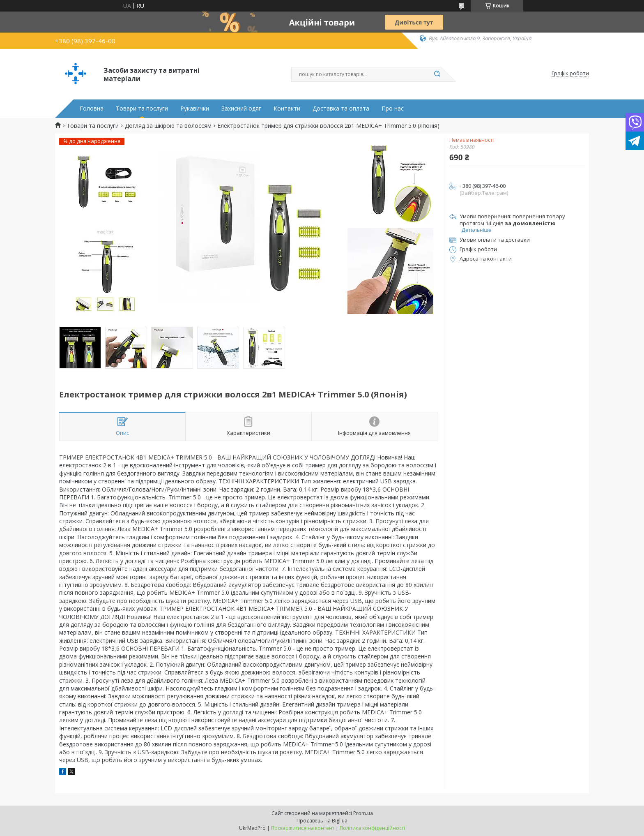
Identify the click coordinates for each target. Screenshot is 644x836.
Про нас (393, 109)
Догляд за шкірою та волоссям (168, 126)
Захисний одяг (241, 109)
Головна (92, 109)
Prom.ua (363, 813)
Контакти (287, 109)
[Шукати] (437, 74)
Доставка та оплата (341, 109)
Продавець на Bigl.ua (322, 821)
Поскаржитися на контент (303, 828)
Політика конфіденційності (372, 828)
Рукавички (195, 109)
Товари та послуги (142, 109)
